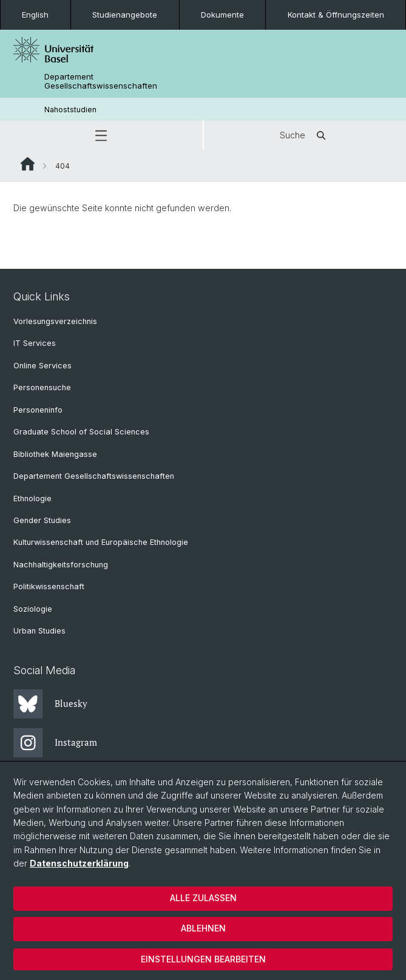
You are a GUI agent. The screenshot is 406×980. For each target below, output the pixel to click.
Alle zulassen (203, 898)
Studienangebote (125, 15)
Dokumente (222, 15)
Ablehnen (203, 928)
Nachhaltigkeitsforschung (61, 565)
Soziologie (33, 609)
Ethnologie (32, 498)
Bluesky (50, 704)
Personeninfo (38, 410)
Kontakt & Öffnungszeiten (336, 15)
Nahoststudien (70, 110)
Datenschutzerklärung (79, 863)
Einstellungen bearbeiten (203, 959)
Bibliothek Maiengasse (55, 454)
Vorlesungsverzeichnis (55, 321)
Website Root (28, 164)
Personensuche (42, 387)
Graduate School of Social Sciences (81, 432)
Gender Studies (42, 520)
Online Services (42, 366)
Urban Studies (39, 631)
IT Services (35, 343)
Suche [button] (305, 135)
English (35, 15)
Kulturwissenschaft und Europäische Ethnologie (101, 542)
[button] (101, 135)
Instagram (55, 743)
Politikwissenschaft (49, 586)
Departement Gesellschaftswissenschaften (101, 81)
